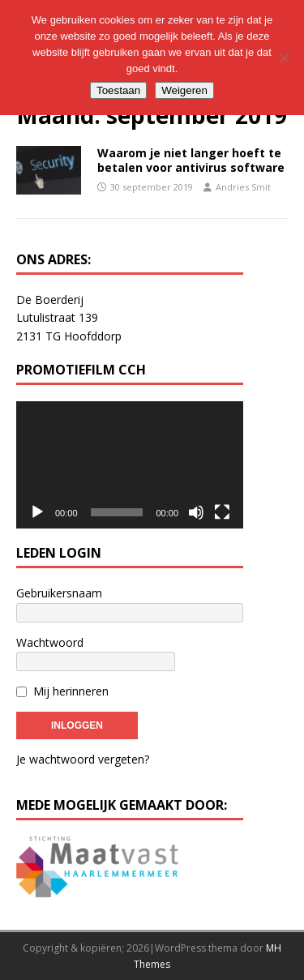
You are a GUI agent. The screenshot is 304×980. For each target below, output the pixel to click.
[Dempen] (196, 512)
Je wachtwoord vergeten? (83, 759)
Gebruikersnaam (59, 593)
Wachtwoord (50, 642)
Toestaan (118, 90)
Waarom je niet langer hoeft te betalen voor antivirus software (191, 160)
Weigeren (184, 90)
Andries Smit (243, 187)
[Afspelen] (37, 512)
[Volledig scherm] (222, 512)
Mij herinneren (71, 691)
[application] (130, 465)
